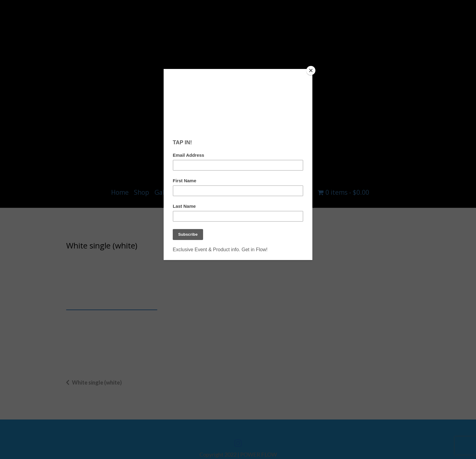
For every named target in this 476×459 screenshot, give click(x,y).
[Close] (311, 70)
